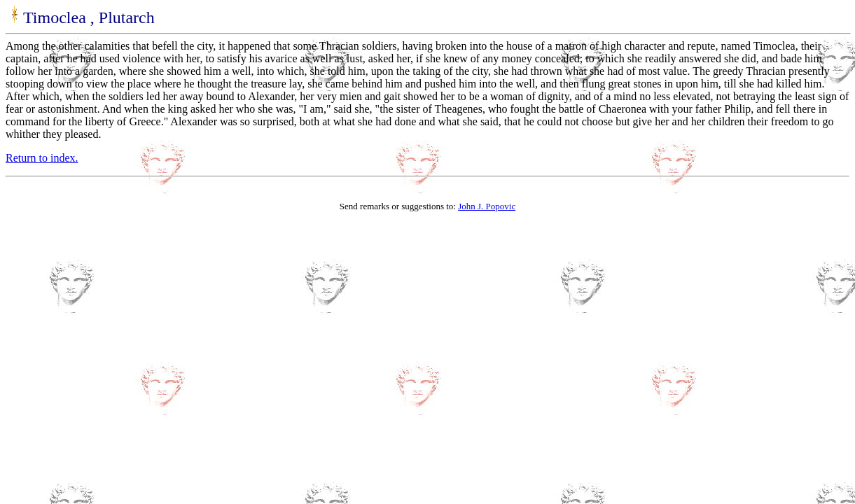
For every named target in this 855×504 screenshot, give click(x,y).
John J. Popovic (487, 206)
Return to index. (42, 158)
